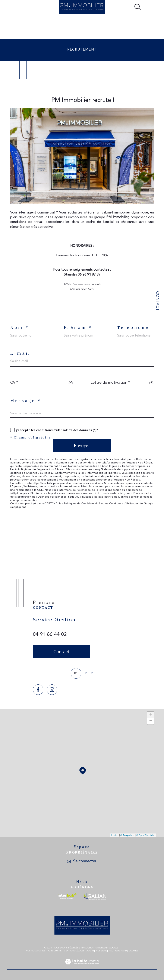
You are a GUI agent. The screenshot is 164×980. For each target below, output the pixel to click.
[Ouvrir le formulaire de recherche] (138, 7)
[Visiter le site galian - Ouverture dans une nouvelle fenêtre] (95, 896)
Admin (90, 951)
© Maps (127, 835)
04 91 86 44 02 (50, 634)
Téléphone (133, 327)
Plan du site (54, 951)
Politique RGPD (118, 951)
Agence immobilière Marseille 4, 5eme (39, 20)
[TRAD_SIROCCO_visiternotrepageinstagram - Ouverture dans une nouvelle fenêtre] (52, 690)
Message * (26, 401)
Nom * (20, 327)
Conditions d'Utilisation (124, 504)
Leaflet (115, 835)
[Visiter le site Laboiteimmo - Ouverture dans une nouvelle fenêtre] (82, 967)
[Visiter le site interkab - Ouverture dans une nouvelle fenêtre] (67, 896)
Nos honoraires (36, 951)
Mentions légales (74, 951)
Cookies (133, 951)
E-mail (20, 353)
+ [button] (151, 715)
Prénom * (78, 327)
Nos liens (101, 951)
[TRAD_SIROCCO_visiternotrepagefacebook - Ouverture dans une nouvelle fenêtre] (38, 690)
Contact (157, 301)
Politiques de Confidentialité (82, 504)
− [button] (151, 721)
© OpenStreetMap (146, 835)
